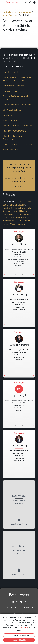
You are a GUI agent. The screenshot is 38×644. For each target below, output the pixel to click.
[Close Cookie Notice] (36, 616)
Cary (28, 202)
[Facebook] (13, 602)
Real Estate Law (10, 150)
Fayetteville (8, 208)
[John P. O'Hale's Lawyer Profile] (19, 550)
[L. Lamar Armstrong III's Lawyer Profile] (19, 290)
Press (20, 607)
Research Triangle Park (24, 217)
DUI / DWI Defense (12, 110)
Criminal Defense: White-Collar (17, 105)
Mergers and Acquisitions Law (17, 145)
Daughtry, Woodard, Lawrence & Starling (19, 249)
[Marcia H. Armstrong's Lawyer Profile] (19, 340)
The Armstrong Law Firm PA (19, 300)
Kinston (14, 211)
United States (25, 12)
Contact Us (19, 186)
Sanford (20, 221)
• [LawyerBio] (19, 275)
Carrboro (21, 202)
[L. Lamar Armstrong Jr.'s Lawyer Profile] (19, 441)
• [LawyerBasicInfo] (16, 275)
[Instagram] (17, 602)
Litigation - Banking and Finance (18, 126)
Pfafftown (18, 214)
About (5, 607)
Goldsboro (20, 208)
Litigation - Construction (14, 131)
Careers (13, 607)
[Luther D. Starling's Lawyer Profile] (19, 239)
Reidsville (7, 217)
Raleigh (27, 214)
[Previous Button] (4, 253)
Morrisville (8, 214)
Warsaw (13, 224)
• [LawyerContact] (22, 275)
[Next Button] (34, 253)
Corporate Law (10, 91)
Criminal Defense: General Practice (15, 98)
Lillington (24, 211)
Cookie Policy (23, 628)
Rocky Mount (9, 221)
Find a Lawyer (9, 12)
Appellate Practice (11, 72)
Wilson (21, 224)
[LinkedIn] (21, 602)
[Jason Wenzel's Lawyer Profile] (19, 500)
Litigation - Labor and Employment (13, 138)
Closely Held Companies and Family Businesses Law (17, 79)
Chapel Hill (20, 205)
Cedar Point (8, 205)
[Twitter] (25, 602)
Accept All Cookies (19, 640)
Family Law (8, 115)
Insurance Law (10, 120)
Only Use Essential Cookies (19, 635)
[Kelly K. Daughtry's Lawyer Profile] (19, 390)
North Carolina (10, 15)
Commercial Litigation (13, 86)
